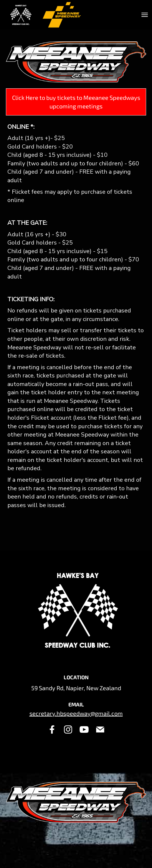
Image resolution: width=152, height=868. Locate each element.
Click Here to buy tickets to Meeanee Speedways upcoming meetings (76, 102)
